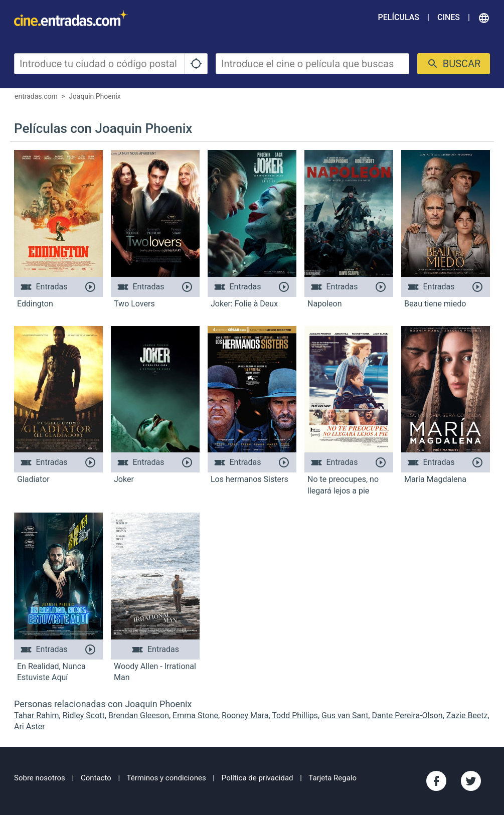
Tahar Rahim (37, 715)
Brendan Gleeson (139, 715)
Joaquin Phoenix (95, 96)
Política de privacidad (258, 778)
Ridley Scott (84, 715)
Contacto (96, 778)
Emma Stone (195, 715)
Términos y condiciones (166, 778)
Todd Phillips (295, 715)
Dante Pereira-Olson (407, 715)
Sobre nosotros (40, 778)
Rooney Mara (245, 715)
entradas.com (36, 96)
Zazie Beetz (467, 715)
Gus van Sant (345, 715)
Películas (399, 17)
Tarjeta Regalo (332, 778)
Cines (449, 17)
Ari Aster (30, 726)
